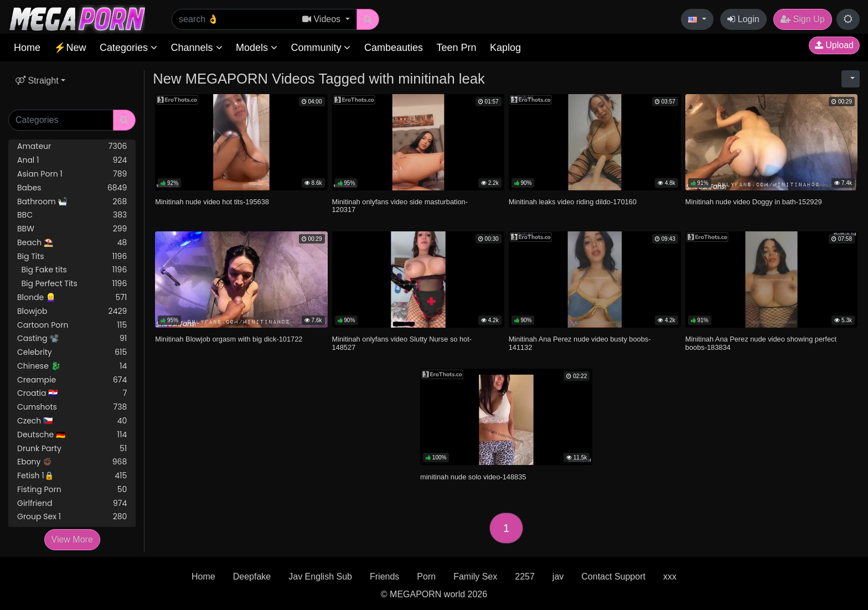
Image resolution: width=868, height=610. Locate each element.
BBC (72, 215)
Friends (384, 577)
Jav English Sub (320, 577)
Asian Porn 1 (72, 174)
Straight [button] (37, 81)
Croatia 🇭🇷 (72, 393)
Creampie (72, 380)
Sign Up (802, 19)
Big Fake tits (72, 270)
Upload (834, 45)
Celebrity (72, 352)
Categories (128, 48)
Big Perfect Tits (72, 284)
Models (257, 48)
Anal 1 (72, 160)
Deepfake (252, 577)
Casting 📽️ (72, 338)
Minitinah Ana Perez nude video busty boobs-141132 (580, 343)
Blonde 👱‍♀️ (72, 298)
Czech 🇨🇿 (72, 421)
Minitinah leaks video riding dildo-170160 (573, 202)
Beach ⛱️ (72, 243)
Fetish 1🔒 (72, 476)
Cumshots (72, 407)
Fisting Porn (72, 490)
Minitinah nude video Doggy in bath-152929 (754, 202)
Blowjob (72, 311)
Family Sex (475, 577)
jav (558, 577)
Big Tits (72, 257)
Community (321, 48)
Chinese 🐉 (72, 366)
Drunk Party (72, 449)
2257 (525, 577)
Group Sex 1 (72, 517)
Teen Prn (456, 48)
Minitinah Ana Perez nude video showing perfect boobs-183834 (761, 343)
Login (743, 19)
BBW (72, 229)
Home (27, 48)
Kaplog (505, 48)
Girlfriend (72, 503)
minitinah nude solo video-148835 (473, 477)
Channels (196, 48)
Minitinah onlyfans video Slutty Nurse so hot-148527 (402, 343)
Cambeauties (394, 48)
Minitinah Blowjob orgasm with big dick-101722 (229, 339)
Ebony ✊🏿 (72, 462)
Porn (426, 577)
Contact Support (613, 577)
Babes (72, 188)
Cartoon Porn (72, 325)
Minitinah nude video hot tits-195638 (212, 202)
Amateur (72, 146)
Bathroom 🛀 (72, 202)
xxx (670, 577)
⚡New (70, 48)
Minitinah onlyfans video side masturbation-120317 (400, 206)
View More (72, 539)
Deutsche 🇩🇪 (72, 435)
